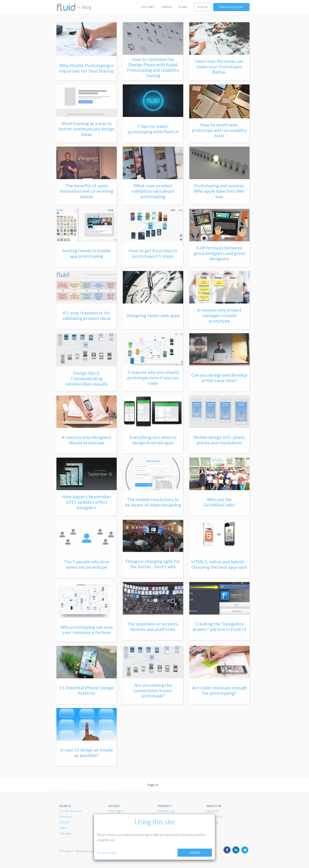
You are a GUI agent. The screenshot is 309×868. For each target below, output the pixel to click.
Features (66, 816)
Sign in (203, 7)
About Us (213, 811)
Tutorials (65, 833)
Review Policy (107, 853)
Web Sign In (117, 811)
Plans (63, 828)
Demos (65, 822)
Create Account (70, 811)
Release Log (166, 811)
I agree (195, 852)
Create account (231, 7)
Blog (86, 7)
